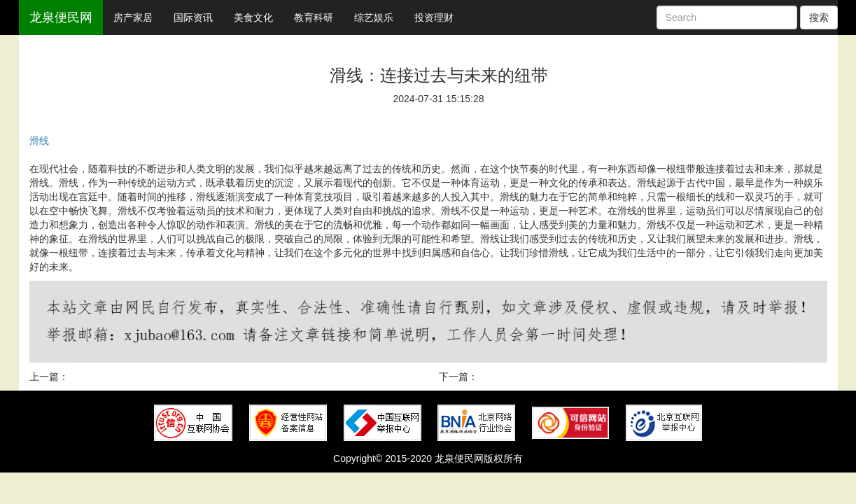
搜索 (819, 17)
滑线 (39, 141)
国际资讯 (193, 17)
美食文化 (253, 17)
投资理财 (434, 17)
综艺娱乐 (374, 17)
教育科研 (314, 17)
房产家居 (133, 17)
